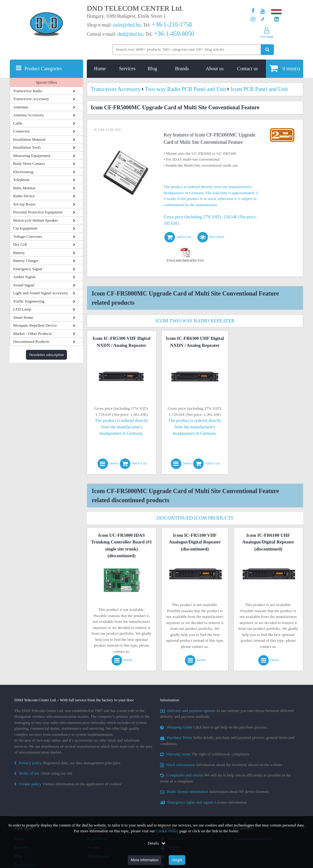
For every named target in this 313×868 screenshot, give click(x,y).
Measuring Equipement (32, 156)
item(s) (285, 68)
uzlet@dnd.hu (127, 25)
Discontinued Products (31, 341)
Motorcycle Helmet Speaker (36, 220)
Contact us (248, 69)
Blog (152, 69)
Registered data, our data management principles (67, 763)
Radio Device (24, 196)
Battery (19, 253)
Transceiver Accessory (31, 99)
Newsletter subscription (46, 355)
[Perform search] (267, 50)
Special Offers (47, 82)
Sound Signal (24, 285)
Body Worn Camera (29, 163)
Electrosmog (23, 172)
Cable (18, 123)
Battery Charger (26, 261)
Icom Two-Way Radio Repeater (195, 321)
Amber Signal (24, 277)
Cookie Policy (167, 831)
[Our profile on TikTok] (263, 19)
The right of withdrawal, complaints (205, 754)
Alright (177, 860)
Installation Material (29, 139)
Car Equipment (25, 228)
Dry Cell (20, 244)
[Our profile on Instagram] (253, 19)
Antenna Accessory (29, 115)
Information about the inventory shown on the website (221, 765)
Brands (182, 69)
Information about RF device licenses (214, 792)
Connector (21, 131)
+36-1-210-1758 (172, 24)
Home (100, 69)
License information (204, 802)
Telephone (21, 180)
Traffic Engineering (29, 301)
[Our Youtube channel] (263, 11)
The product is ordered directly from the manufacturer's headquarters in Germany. (122, 427)
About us (215, 69)
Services (127, 69)
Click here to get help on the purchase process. (214, 727)
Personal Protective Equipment (38, 212)
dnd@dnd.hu (130, 34)
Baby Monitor (24, 188)
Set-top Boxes (24, 204)
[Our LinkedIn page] (276, 19)
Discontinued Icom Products (195, 518)
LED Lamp (22, 309)
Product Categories (43, 69)
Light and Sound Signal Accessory (41, 293)
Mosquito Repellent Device (35, 325)
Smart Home (23, 317)
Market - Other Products (33, 334)
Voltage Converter (28, 236)
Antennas (21, 107)
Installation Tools (27, 147)
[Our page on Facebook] (253, 11)
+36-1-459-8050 (174, 34)
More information (145, 860)
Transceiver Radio (28, 91)
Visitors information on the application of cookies (68, 784)
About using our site (43, 773)
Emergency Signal (28, 269)
